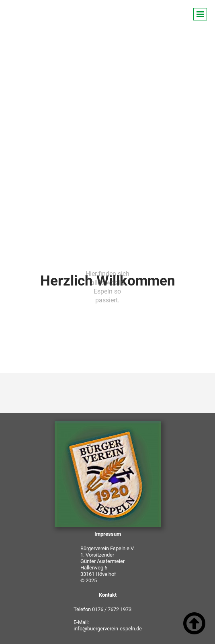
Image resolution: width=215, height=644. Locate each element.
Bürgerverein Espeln (61, 17)
